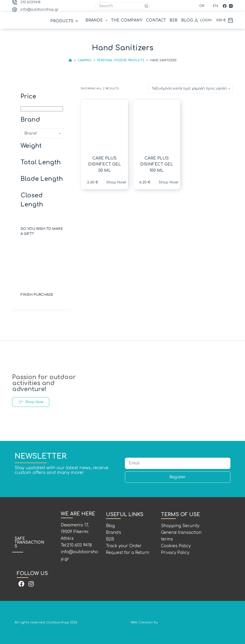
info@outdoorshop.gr (40, 9)
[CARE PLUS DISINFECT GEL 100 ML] (157, 126)
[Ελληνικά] (199, 6)
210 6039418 (31, 2)
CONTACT (156, 20)
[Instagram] (231, 6)
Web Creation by (181, 622)
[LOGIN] (203, 20)
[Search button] (146, 6)
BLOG (187, 20)
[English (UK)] (212, 6)
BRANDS (97, 20)
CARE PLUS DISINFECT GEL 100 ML (157, 164)
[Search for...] (119, 6)
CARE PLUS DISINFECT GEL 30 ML (104, 164)
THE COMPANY (127, 20)
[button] (65, 21)
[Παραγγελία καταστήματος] (190, 89)
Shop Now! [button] (116, 182)
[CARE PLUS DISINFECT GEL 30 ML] (104, 126)
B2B (173, 20)
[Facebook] (225, 6)
